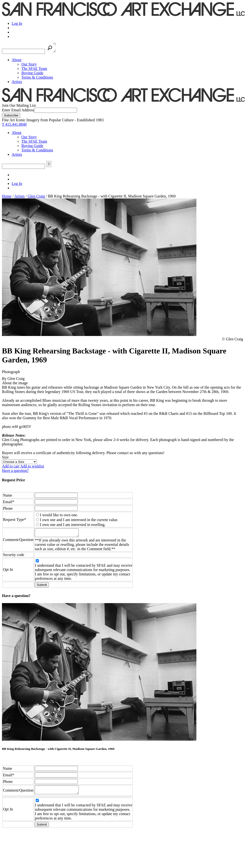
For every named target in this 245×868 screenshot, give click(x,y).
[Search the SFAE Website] (23, 51)
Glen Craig (36, 196)
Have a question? (15, 471)
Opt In (8, 571)
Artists (17, 82)
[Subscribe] (11, 115)
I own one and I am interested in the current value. (79, 520)
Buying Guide (32, 73)
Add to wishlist (32, 466)
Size (5, 457)
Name (8, 495)
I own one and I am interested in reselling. (73, 525)
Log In (17, 23)
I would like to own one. (59, 515)
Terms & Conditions (37, 77)
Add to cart (11, 466)
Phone (8, 508)
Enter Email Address (18, 110)
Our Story (29, 64)
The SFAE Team (34, 69)
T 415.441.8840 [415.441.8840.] (14, 124)
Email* (9, 502)
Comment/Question (18, 540)
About (17, 60)
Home (7, 196)
